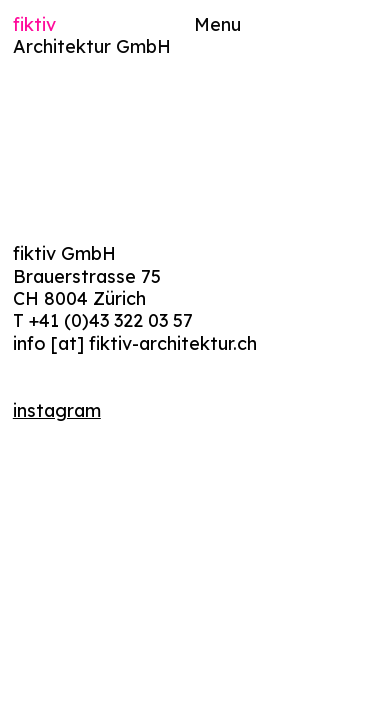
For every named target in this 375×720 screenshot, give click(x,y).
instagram (57, 410)
